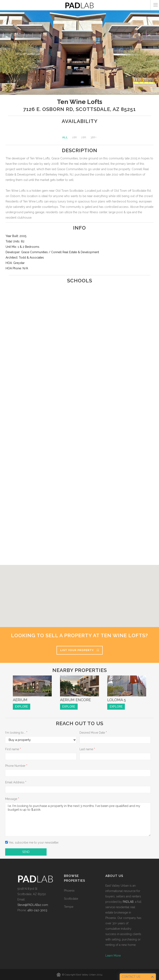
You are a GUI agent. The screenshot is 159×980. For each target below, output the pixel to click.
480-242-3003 (37, 910)
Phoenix (69, 891)
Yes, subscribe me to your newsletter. (32, 843)
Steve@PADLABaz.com (33, 905)
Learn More (113, 956)
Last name (87, 749)
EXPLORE (22, 707)
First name (13, 749)
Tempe (69, 907)
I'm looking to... (16, 733)
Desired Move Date (93, 733)
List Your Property (80, 650)
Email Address (16, 782)
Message (12, 799)
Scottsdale (71, 899)
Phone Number (16, 766)
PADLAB (128, 902)
